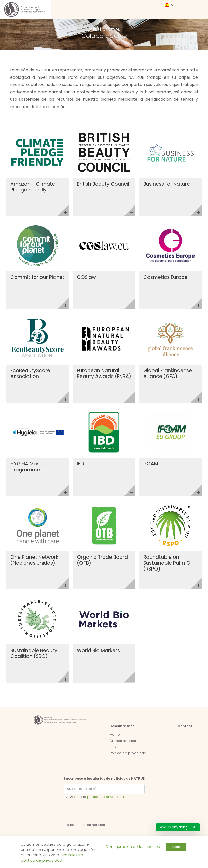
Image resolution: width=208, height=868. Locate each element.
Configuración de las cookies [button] (133, 846)
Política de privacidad (128, 753)
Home (115, 735)
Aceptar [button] (176, 847)
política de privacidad (106, 797)
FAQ (113, 747)
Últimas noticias (123, 741)
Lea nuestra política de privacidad (52, 858)
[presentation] (102, 812)
